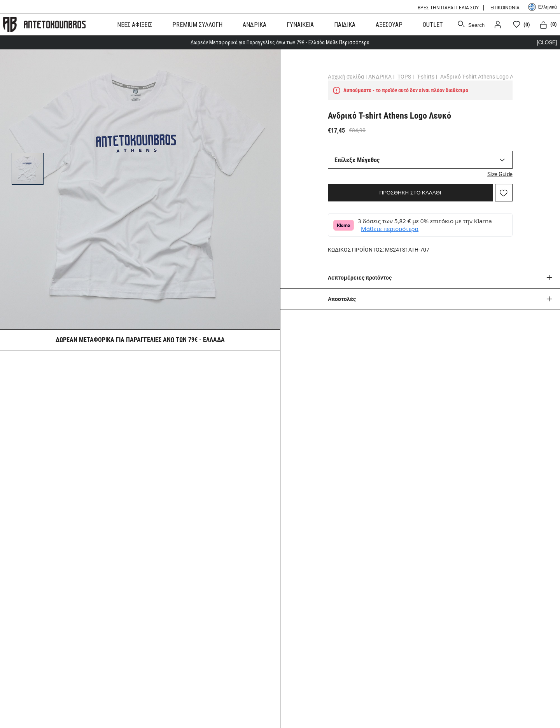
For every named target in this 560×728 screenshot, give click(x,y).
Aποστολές (342, 299)
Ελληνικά (542, 7)
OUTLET (433, 25)
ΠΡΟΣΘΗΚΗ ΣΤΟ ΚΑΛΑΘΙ (410, 193)
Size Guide (500, 174)
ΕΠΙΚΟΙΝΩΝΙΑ (505, 8)
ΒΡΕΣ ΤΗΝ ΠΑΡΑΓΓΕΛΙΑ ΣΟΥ (448, 8)
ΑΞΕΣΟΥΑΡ (389, 25)
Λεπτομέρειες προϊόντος (360, 278)
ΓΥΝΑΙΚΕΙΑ (300, 25)
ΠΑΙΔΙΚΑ (345, 25)
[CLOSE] (547, 42)
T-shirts (426, 77)
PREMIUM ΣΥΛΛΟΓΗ (197, 25)
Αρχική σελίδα (346, 77)
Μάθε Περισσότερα (348, 42)
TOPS (404, 77)
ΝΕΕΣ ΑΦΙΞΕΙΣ (135, 25)
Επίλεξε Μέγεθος (357, 160)
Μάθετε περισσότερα (390, 229)
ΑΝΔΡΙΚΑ (255, 25)
